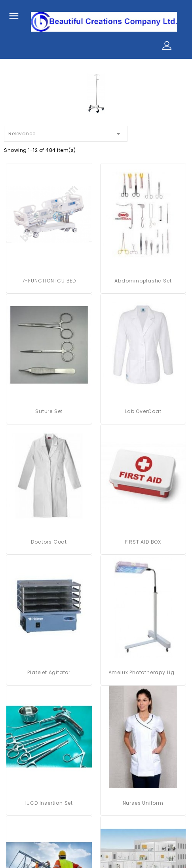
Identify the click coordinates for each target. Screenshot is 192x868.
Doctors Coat (49, 542)
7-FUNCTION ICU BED (49, 281)
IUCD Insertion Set (49, 803)
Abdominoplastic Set (143, 281)
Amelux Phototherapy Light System (143, 672)
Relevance (66, 132)
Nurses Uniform (143, 803)
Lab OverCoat (143, 411)
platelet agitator (49, 672)
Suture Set (49, 411)
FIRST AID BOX (143, 542)
